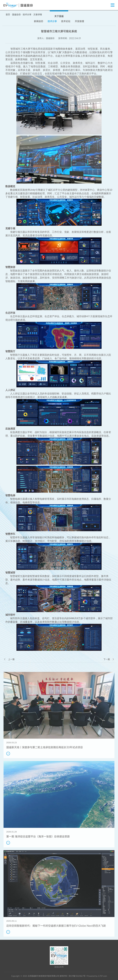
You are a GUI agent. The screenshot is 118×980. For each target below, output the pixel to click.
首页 (8, 14)
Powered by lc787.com (97, 976)
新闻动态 (39, 21)
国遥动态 (16, 14)
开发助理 (79, 21)
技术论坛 (66, 21)
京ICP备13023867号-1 (78, 976)
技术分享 (27, 14)
